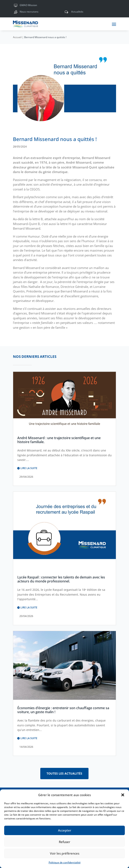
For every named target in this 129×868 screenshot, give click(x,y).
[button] (123, 795)
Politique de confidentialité (65, 862)
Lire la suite (29, 468)
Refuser (64, 842)
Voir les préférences (65, 853)
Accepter (65, 830)
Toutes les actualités (64, 773)
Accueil (17, 37)
